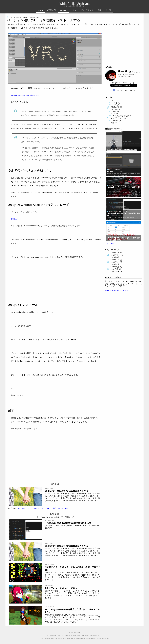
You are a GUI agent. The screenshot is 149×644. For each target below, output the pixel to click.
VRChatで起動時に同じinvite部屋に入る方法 (66, 491)
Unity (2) (116, 103)
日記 (100, 10)
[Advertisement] (26, 281)
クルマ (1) (114, 113)
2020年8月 (115, 257)
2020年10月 (115, 255)
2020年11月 (115, 253)
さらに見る (109, 244)
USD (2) (116, 105)
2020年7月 (115, 260)
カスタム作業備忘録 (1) (122, 116)
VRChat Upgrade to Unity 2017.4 (25, 95)
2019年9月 (115, 267)
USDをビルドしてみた (115, 172)
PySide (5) (117, 121)
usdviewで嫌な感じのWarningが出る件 (122, 150)
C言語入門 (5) (116, 107)
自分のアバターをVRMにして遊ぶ (61, 588)
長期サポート (16, 219)
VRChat (63, 10)
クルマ (74, 10)
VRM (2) (116, 111)
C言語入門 (51, 10)
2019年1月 (115, 269)
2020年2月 (115, 264)
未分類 (108, 10)
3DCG (40, 10)
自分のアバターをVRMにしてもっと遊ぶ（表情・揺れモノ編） (43, 508)
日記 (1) (114, 123)
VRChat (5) (115, 109)
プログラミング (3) (118, 118)
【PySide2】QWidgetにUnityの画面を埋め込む (68, 523)
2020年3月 (115, 262)
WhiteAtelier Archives (75, 4)
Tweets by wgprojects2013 (116, 290)
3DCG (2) (114, 100)
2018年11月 (115, 271)
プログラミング (87, 10)
